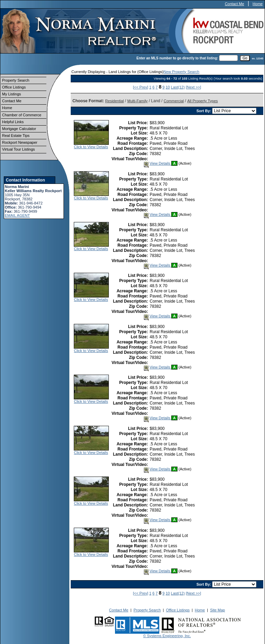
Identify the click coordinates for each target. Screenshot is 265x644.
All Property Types (202, 101)
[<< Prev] (141, 87)
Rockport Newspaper (20, 142)
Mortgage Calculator (19, 129)
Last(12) (178, 87)
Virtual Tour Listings (19, 149)
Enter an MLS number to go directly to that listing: (177, 58)
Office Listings (14, 87)
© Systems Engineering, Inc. (167, 636)
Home (258, 4)
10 (168, 87)
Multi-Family (137, 101)
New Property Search (181, 72)
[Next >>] (193, 87)
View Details (157, 163)
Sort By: (204, 111)
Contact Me (234, 4)
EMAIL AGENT (17, 215)
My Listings (11, 94)
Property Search (16, 80)
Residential (114, 101)
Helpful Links (13, 122)
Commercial (174, 101)
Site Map (217, 610)
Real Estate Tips (16, 136)
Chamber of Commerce (22, 115)
